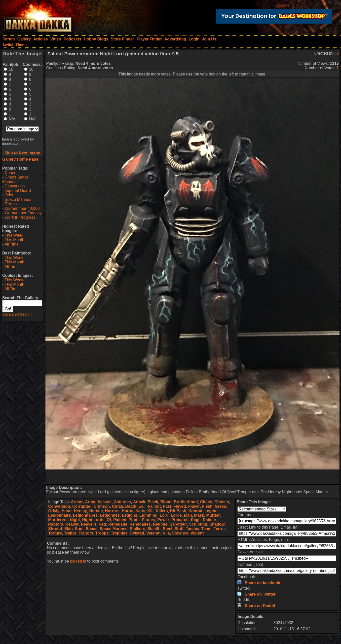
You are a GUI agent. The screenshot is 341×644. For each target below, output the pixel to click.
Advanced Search (17, 314)
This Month (14, 240)
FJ (337, 53)
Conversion (15, 186)
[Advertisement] (192, 477)
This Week (14, 235)
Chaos (10, 173)
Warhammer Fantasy (23, 213)
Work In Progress (20, 217)
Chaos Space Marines (15, 179)
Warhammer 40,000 (22, 208)
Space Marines (18, 199)
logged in (78, 561)
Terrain (11, 204)
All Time (12, 244)
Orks (9, 195)
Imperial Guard (18, 191)
